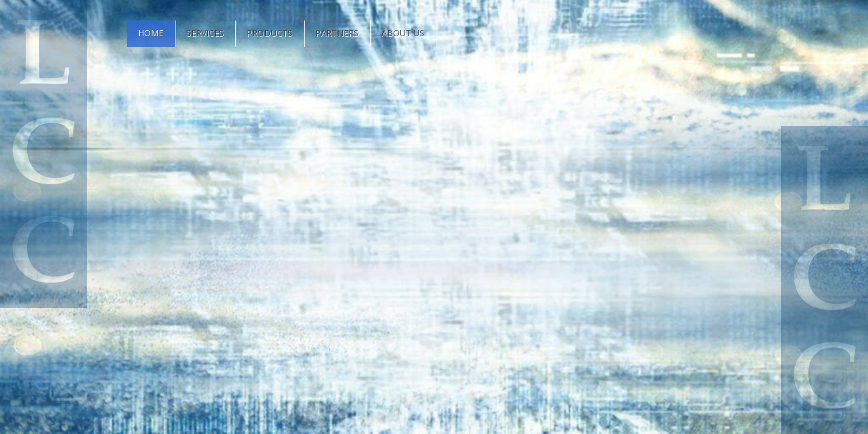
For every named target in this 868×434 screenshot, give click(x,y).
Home (151, 33)
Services (205, 33)
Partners (337, 33)
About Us (403, 33)
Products (269, 33)
